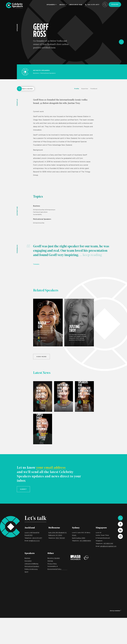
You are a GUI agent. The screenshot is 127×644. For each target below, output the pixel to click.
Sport (26, 572)
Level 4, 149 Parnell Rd (32, 533)
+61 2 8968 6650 (85, 541)
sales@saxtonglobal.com (108, 546)
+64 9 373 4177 (92, 5)
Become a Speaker (54, 558)
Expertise (85, 89)
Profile (77, 89)
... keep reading (90, 255)
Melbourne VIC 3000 (55, 535)
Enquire (115, 4)
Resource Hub (76, 5)
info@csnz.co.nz (34, 541)
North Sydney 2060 (79, 538)
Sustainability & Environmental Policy (54, 568)
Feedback (94, 89)
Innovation (28, 561)
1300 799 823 (60, 538)
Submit (23, 489)
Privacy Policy (52, 564)
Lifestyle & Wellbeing (31, 564)
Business (36, 73)
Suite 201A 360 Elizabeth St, (58, 533)
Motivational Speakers (48, 73)
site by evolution (115, 611)
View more (41, 357)
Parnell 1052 (29, 535)
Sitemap (50, 561)
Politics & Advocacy (31, 569)
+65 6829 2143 (108, 543)
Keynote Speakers (41, 70)
